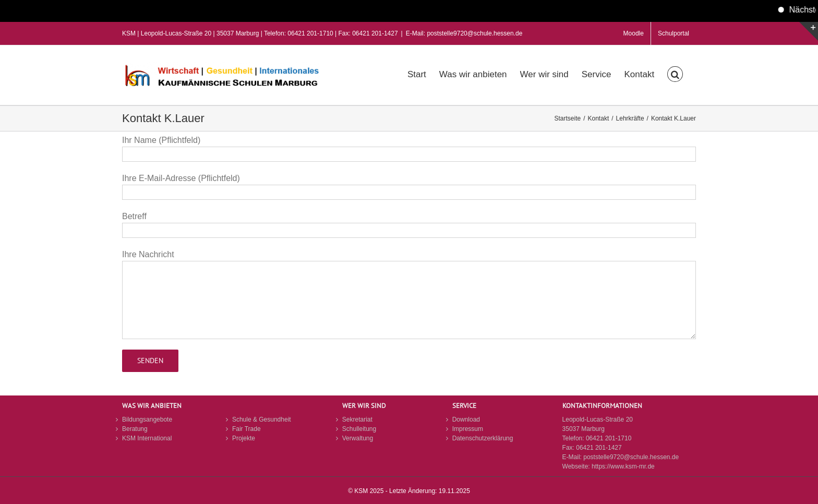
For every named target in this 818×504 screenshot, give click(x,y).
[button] (675, 73)
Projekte (244, 438)
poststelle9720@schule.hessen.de (631, 457)
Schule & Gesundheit (262, 419)
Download (466, 419)
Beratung (135, 429)
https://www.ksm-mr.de (623, 466)
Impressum (468, 429)
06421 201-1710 (609, 438)
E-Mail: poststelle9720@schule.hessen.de (464, 33)
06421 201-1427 (599, 448)
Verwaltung (358, 438)
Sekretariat (357, 419)
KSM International (147, 438)
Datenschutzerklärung (483, 438)
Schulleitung (359, 429)
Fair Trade (246, 429)
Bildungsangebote (147, 419)
